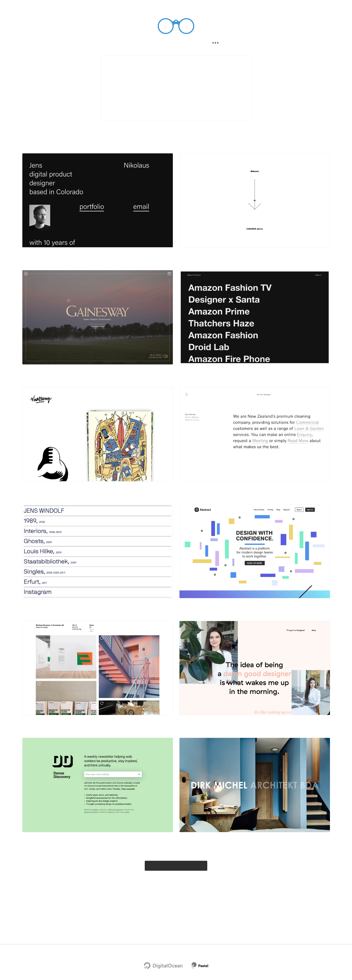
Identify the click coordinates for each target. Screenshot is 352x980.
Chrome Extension (186, 918)
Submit (193, 44)
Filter (165, 44)
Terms (179, 932)
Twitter (159, 918)
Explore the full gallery (176, 890)
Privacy (162, 932)
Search (138, 44)
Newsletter (138, 918)
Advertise (216, 918)
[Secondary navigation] (218, 44)
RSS (194, 932)
